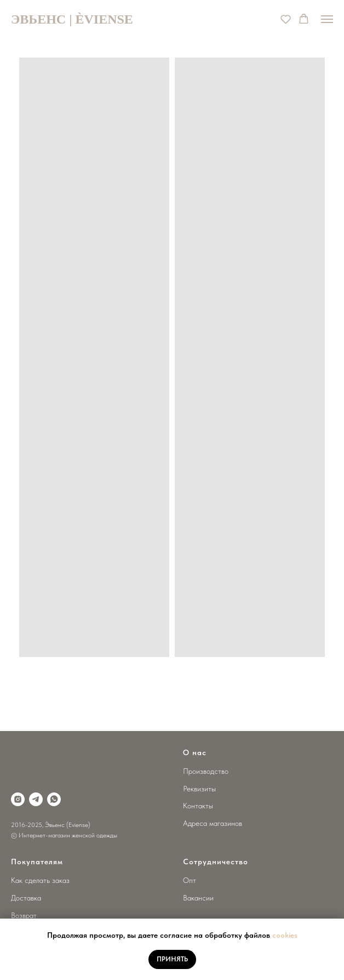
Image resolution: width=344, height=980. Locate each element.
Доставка (26, 898)
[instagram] (18, 799)
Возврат (24, 915)
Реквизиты (199, 789)
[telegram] (36, 799)
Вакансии (198, 898)
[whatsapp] (54, 799)
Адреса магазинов (213, 823)
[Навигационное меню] (327, 19)
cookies (285, 935)
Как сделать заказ (40, 880)
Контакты (198, 806)
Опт (190, 880)
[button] (286, 19)
